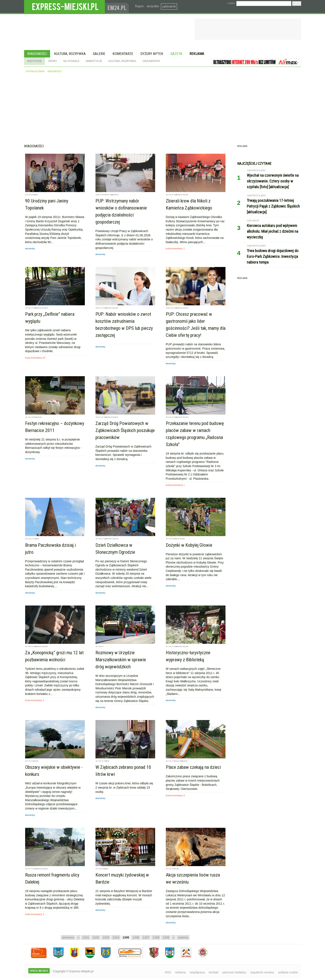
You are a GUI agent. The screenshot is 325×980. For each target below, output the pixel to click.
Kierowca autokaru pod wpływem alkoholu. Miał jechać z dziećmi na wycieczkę (272, 231)
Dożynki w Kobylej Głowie (189, 545)
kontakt (214, 972)
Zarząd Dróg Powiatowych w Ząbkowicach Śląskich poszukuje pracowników (125, 430)
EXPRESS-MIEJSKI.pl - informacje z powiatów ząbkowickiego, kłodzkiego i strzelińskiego (64, 7)
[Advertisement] (163, 110)
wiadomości (54, 71)
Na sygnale (71, 61)
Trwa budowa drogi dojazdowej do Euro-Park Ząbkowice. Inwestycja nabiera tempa (273, 256)
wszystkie (153, 6)
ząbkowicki (169, 6)
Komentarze (123, 54)
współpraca (197, 972)
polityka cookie (288, 972)
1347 (146, 937)
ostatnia (183, 937)
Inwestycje (94, 61)
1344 (116, 937)
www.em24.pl (118, 6)
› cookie (231, 3)
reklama (180, 972)
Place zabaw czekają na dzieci (193, 767)
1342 (96, 937)
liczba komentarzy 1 (175, 249)
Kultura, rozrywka (70, 54)
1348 (156, 937)
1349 (166, 937)
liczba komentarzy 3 (175, 796)
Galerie (99, 54)
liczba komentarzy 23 (35, 358)
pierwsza (68, 937)
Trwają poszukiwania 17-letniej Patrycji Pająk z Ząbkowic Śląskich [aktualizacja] (273, 206)
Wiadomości (37, 54)
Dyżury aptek (152, 54)
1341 (86, 937)
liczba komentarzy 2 (35, 700)
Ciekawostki (151, 61)
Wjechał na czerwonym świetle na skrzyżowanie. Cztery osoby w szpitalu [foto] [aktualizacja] (273, 181)
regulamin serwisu (262, 972)
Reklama (197, 54)
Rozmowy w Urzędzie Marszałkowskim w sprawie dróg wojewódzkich (121, 660)
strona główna (35, 71)
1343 (106, 937)
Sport (53, 61)
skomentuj (30, 249)
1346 (136, 937)
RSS (168, 972)
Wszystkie (35, 61)
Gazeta (176, 54)
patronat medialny (234, 972)
